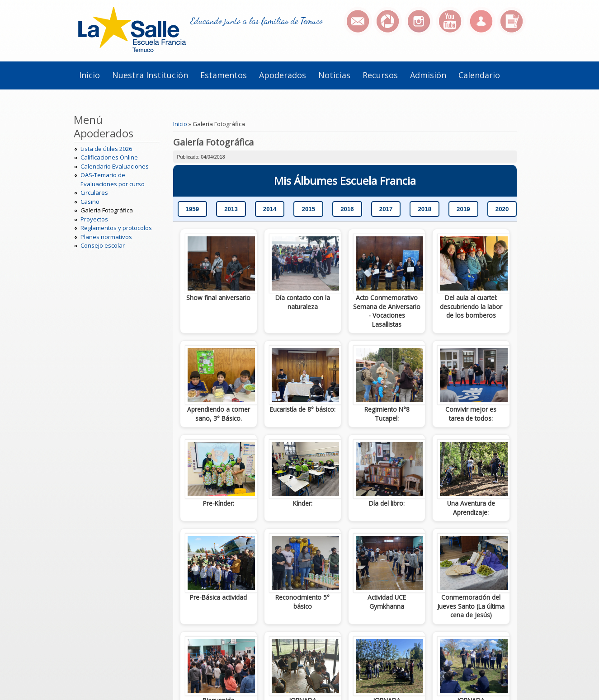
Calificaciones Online (109, 157)
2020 (502, 209)
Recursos (380, 75)
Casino (90, 202)
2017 (386, 209)
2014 (270, 209)
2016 (347, 209)
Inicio (90, 75)
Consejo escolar (103, 245)
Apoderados (283, 75)
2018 (424, 209)
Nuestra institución (150, 75)
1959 (193, 209)
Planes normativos (106, 237)
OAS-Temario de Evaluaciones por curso (113, 179)
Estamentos (224, 75)
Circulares (94, 193)
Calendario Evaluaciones (115, 166)
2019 (463, 209)
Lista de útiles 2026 (106, 149)
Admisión (428, 75)
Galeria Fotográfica (107, 210)
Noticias (334, 75)
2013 (231, 209)
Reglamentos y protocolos (116, 228)
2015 (308, 209)
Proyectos (94, 219)
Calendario (479, 75)
